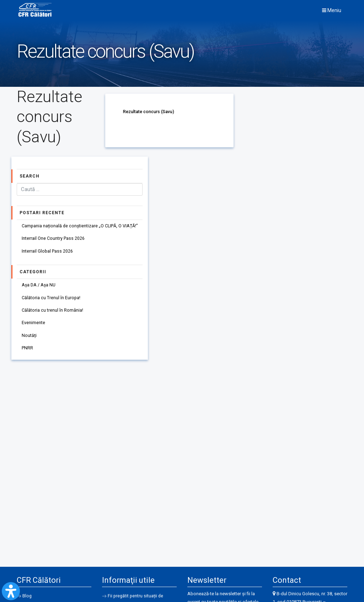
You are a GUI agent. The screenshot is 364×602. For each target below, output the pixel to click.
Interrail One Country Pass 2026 (53, 240)
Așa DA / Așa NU (40, 287)
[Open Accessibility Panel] (11, 591)
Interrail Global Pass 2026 (48, 253)
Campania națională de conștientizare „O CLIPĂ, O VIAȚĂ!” (81, 226)
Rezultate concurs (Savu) (150, 112)
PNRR (28, 353)
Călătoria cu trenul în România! (53, 314)
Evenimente (34, 327)
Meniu (332, 10)
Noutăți (30, 340)
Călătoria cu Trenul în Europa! (52, 300)
